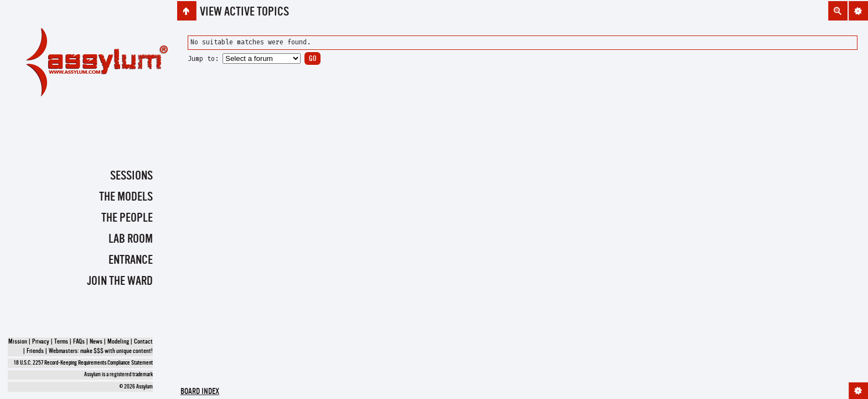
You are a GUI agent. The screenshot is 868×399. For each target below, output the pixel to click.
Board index (200, 392)
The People (127, 218)
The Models (126, 197)
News (96, 342)
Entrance (131, 260)
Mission (18, 342)
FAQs (79, 342)
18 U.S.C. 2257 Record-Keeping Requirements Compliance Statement (83, 363)
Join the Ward (120, 282)
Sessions (131, 176)
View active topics (244, 12)
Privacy (41, 342)
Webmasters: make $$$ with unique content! (101, 351)
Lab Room (131, 239)
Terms (61, 342)
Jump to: (203, 59)
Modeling (118, 342)
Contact (143, 342)
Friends (35, 351)
